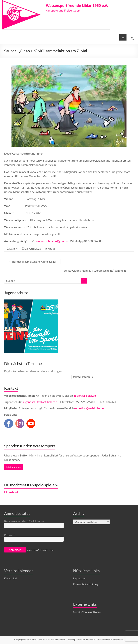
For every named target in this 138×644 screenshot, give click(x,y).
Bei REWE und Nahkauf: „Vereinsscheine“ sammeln (96, 270)
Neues (51, 249)
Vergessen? (33, 550)
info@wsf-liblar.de (85, 395)
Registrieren (47, 550)
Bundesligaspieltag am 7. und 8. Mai (32, 261)
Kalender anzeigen (83, 377)
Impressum (79, 578)
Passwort (9, 535)
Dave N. (14, 249)
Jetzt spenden (13, 467)
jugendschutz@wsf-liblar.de (40, 402)
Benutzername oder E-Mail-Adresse (24, 521)
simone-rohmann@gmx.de (52, 241)
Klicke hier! (11, 492)
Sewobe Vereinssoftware (87, 612)
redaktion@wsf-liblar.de (89, 408)
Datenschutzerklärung (86, 584)
